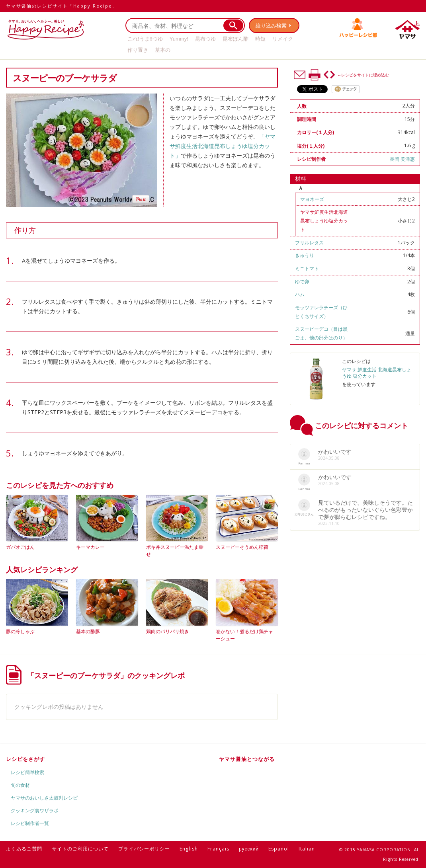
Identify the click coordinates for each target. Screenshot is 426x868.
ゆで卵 (302, 282)
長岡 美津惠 (402, 159)
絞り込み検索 (271, 25)
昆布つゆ (205, 39)
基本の (163, 50)
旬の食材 (20, 785)
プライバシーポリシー (144, 849)
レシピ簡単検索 (27, 772)
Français (218, 849)
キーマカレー (90, 547)
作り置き (138, 50)
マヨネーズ (312, 199)
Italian (307, 849)
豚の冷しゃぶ (20, 631)
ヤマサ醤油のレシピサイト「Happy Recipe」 (62, 6)
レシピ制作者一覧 (30, 823)
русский (249, 849)
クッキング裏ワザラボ (35, 810)
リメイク (283, 39)
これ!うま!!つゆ (145, 39)
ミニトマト (307, 268)
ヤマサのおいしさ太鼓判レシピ (44, 798)
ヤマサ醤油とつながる (247, 759)
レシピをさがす (25, 759)
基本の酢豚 (88, 631)
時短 (260, 39)
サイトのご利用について (80, 849)
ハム (300, 294)
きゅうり (305, 255)
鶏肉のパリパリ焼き (168, 631)
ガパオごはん (20, 547)
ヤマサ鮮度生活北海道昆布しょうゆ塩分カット (324, 221)
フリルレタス (309, 243)
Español (279, 849)
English (189, 849)
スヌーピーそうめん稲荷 (242, 547)
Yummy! (179, 39)
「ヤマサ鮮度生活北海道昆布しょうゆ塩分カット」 (223, 146)
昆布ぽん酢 (235, 39)
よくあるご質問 (24, 849)
